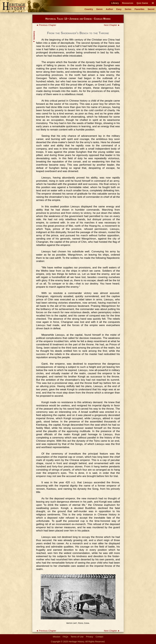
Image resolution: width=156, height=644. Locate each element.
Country (89, 9)
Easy (119, 9)
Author (109, 9)
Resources (128, 3)
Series (128, 9)
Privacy (90, 637)
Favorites (140, 9)
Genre (99, 9)
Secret (151, 9)
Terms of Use (77, 637)
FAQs (66, 637)
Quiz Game (142, 3)
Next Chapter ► (112, 25)
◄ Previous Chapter (46, 25)
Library (115, 3)
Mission (57, 637)
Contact (99, 637)
